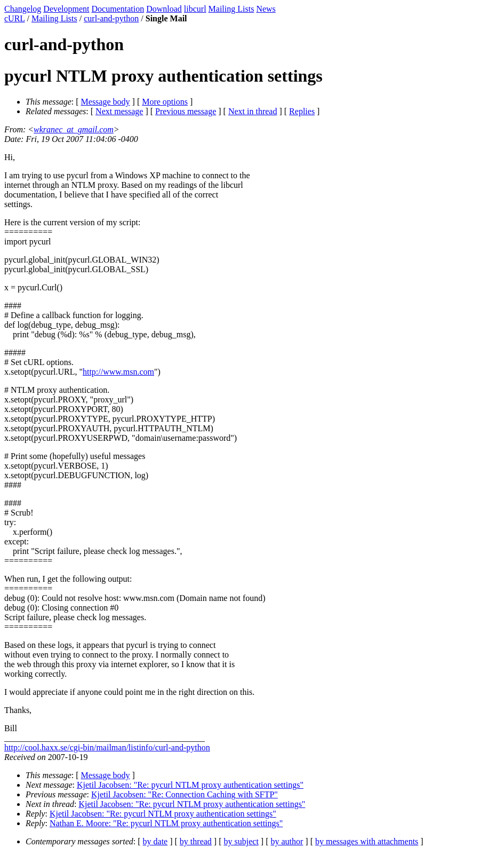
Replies (302, 111)
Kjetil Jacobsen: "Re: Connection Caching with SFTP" (185, 794)
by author (287, 841)
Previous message (186, 111)
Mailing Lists (231, 9)
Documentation (118, 9)
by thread (196, 841)
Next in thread (253, 111)
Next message (119, 111)
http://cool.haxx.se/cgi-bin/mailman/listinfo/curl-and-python (107, 747)
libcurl (195, 9)
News (266, 9)
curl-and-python (111, 18)
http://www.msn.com (118, 372)
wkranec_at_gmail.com (74, 129)
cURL (15, 18)
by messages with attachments (367, 841)
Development (66, 9)
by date (155, 841)
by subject (241, 841)
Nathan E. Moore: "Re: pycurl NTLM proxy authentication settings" (166, 823)
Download (164, 9)
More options (165, 102)
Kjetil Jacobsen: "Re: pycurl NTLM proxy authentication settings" (190, 785)
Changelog (23, 9)
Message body (106, 102)
